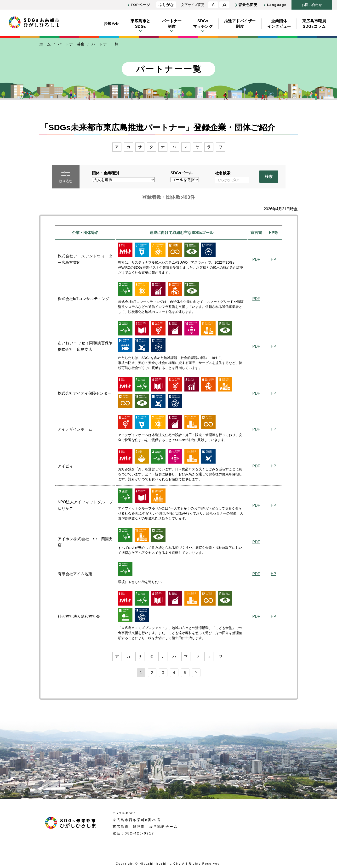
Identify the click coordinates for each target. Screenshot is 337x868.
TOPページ (141, 5)
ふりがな (166, 5)
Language (277, 5)
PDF (256, 259)
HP (273, 259)
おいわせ (312, 5)
